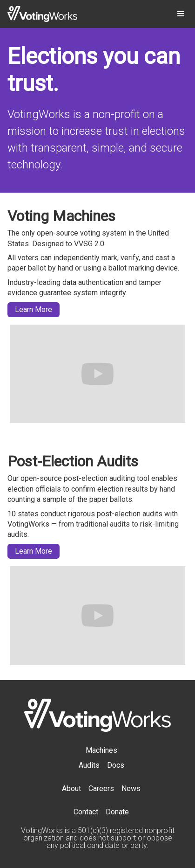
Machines (101, 750)
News (131, 788)
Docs (116, 765)
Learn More (34, 309)
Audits (89, 765)
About (71, 788)
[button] (181, 14)
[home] (42, 14)
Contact (86, 812)
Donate (117, 812)
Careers (101, 788)
